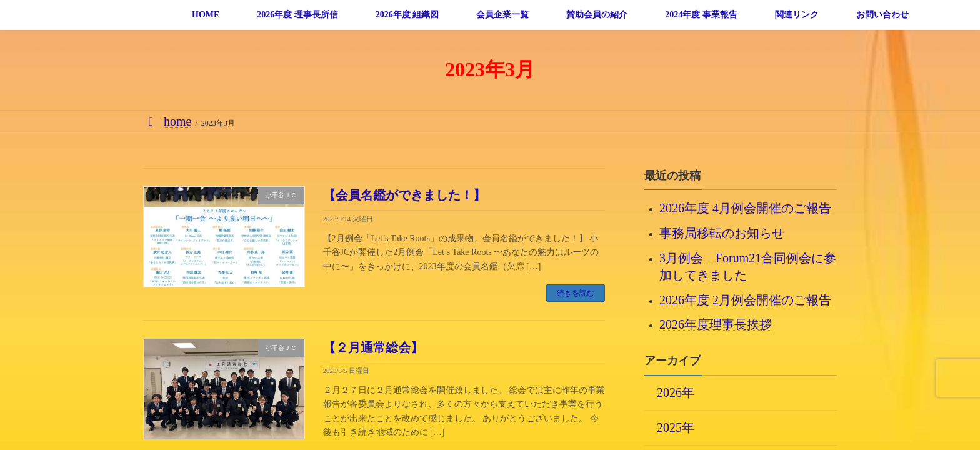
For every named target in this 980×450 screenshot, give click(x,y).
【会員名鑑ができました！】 (404, 195)
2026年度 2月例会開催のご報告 (745, 299)
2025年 (676, 427)
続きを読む (576, 293)
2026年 (676, 392)
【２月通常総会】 (373, 347)
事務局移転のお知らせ (722, 233)
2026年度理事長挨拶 (716, 324)
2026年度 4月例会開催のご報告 (745, 208)
